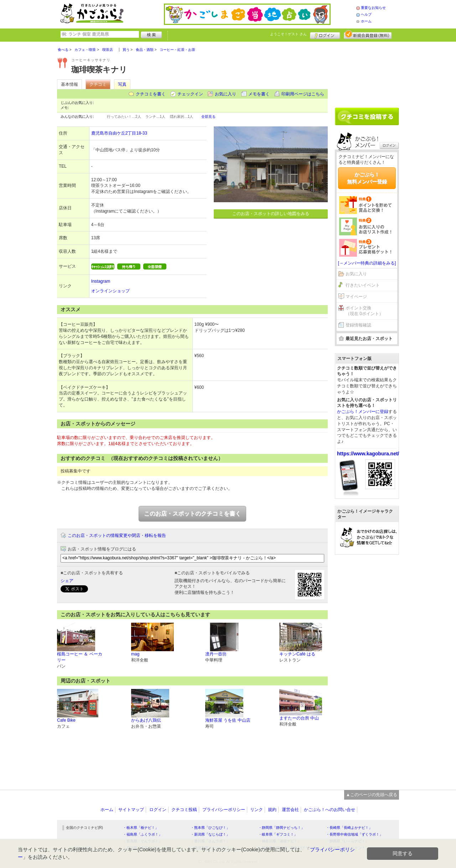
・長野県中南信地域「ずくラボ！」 (354, 834)
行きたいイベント (363, 285)
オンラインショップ (110, 291)
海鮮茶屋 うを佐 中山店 (228, 720)
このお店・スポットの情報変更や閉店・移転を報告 (117, 535)
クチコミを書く (151, 94)
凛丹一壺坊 (216, 654)
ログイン (325, 35)
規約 (272, 810)
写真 (122, 84)
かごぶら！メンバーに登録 (363, 412)
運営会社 (290, 810)
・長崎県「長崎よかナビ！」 (349, 828)
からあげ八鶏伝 (146, 720)
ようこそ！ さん (288, 34)
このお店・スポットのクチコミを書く (192, 514)
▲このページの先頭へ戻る (372, 795)
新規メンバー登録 (368, 35)
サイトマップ (131, 810)
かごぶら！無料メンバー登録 (367, 178)
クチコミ (98, 84)
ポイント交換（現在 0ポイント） (364, 311)
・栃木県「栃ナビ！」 (141, 828)
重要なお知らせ (373, 8)
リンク (256, 810)
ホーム (366, 21)
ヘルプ (366, 14)
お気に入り (226, 94)
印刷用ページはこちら (303, 94)
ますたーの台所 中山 (299, 718)
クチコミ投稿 (184, 810)
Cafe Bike (66, 720)
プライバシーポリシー (224, 810)
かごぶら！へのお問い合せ (330, 810)
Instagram (101, 281)
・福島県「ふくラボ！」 (142, 834)
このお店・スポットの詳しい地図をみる (271, 214)
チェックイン (190, 94)
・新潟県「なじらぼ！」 (210, 834)
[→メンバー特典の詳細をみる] (367, 263)
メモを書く (259, 94)
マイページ (356, 297)
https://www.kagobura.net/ (368, 454)
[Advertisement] (367, 72)
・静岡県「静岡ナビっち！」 (281, 828)
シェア (67, 581)
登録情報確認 (358, 325)
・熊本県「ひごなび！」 (210, 828)
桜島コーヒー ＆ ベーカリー (80, 657)
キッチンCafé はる (297, 654)
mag (135, 654)
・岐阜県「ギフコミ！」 (278, 834)
